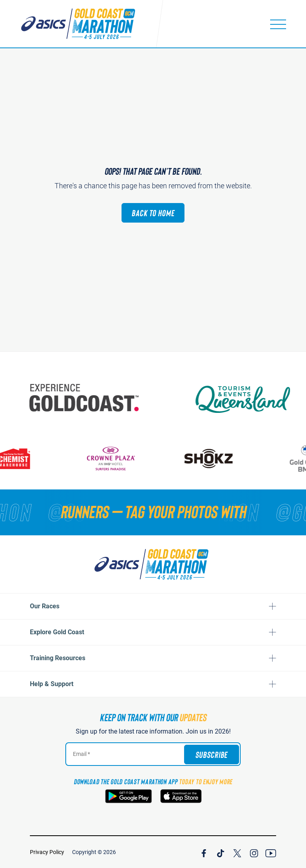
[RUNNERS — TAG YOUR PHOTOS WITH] (153, 511)
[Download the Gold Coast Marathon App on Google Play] (128, 796)
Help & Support (52, 684)
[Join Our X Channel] (237, 852)
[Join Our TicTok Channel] (221, 852)
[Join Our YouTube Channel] (271, 852)
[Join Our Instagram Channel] (254, 852)
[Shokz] (235, 459)
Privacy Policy (47, 852)
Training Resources (58, 658)
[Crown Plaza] (137, 459)
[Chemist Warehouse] (40, 459)
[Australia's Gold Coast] (127, 398)
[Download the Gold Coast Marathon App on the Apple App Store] (181, 796)
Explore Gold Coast (57, 632)
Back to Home (153, 213)
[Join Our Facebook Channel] (204, 852)
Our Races (45, 606)
